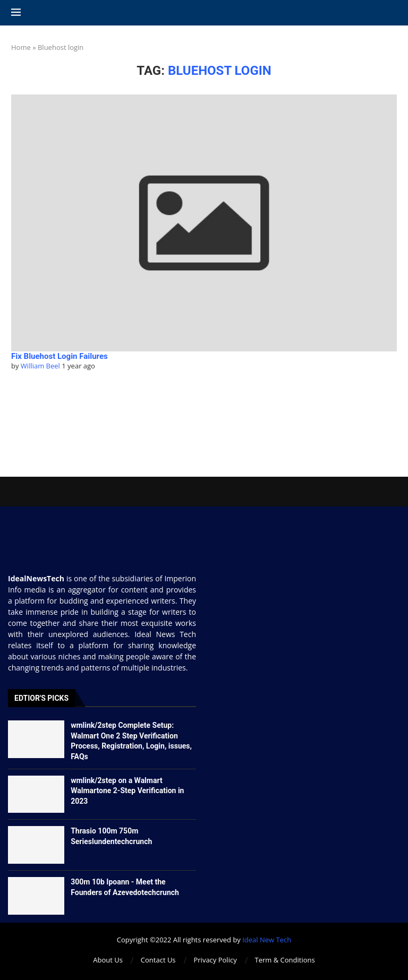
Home (21, 47)
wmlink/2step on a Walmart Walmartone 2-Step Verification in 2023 (127, 791)
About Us (108, 960)
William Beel (40, 366)
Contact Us (158, 960)
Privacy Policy (215, 960)
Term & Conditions (285, 960)
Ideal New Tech (267, 940)
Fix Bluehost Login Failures (59, 356)
